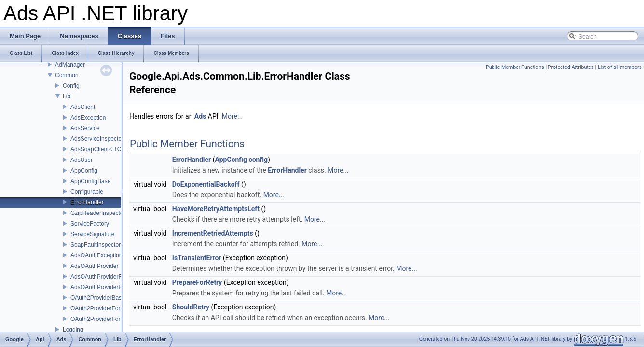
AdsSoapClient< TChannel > (107, 149)
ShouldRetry (191, 307)
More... (232, 116)
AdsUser (82, 160)
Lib (67, 96)
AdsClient (83, 107)
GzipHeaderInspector (98, 213)
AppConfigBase (90, 181)
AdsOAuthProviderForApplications (114, 277)
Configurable (87, 192)
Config (71, 86)
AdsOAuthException (96, 255)
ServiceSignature (92, 234)
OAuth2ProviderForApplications (111, 308)
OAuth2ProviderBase (98, 298)
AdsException (88, 118)
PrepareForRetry (197, 282)
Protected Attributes (571, 67)
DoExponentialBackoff (206, 184)
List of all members (620, 67)
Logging (73, 330)
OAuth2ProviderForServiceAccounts (117, 319)
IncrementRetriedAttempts (213, 233)
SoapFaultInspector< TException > (115, 245)
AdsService (85, 128)
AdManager (70, 65)
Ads (200, 116)
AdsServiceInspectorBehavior (108, 139)
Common (67, 75)
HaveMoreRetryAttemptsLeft (216, 209)
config (258, 160)
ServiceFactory (90, 224)
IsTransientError (197, 258)
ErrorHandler (87, 202)
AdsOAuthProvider (94, 266)
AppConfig (84, 171)
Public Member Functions (515, 67)
